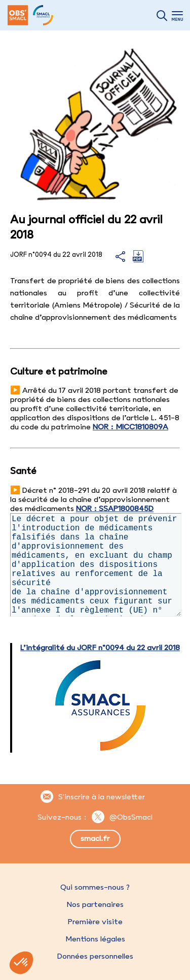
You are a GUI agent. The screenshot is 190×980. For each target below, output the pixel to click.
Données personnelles (95, 956)
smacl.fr (95, 838)
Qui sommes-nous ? (95, 887)
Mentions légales (95, 939)
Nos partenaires (95, 904)
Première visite (95, 922)
